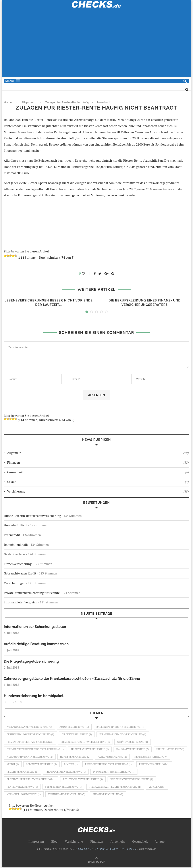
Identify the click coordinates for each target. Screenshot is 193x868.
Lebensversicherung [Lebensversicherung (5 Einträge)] (83, 765)
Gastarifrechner (14, 554)
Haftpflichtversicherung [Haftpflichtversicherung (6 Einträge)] (90, 750)
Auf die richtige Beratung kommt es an (36, 644)
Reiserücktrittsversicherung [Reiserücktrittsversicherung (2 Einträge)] (132, 780)
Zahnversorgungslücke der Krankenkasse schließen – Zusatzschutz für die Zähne (72, 679)
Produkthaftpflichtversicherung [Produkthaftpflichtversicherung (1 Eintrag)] (31, 780)
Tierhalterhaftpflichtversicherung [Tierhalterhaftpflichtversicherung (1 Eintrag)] (116, 787)
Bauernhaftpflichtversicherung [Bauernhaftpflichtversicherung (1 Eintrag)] (121, 727)
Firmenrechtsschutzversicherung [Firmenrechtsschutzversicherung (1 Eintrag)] (86, 742)
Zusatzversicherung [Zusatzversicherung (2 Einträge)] (108, 795)
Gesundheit (98, 472)
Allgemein (28, 102)
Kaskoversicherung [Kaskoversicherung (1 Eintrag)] (148, 757)
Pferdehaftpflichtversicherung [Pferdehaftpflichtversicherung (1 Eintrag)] (150, 765)
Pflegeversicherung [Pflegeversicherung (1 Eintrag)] (22, 772)
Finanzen (98, 462)
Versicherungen (14, 583)
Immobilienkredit (16, 545)
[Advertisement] (97, 45)
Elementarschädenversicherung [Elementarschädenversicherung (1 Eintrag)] (124, 734)
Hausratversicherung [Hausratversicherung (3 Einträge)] (133, 750)
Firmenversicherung (18, 564)
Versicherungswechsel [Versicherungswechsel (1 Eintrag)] (24, 795)
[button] (10, 81)
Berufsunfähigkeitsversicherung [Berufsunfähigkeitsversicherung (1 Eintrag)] (30, 734)
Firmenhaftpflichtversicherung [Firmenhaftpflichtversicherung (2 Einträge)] (30, 742)
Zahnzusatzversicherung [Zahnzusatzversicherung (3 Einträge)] (67, 795)
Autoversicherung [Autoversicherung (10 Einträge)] (74, 727)
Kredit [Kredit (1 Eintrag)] (53, 765)
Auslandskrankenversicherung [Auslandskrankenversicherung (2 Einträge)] (29, 727)
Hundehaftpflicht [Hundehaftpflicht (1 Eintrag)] (21, 757)
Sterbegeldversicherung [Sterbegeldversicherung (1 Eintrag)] (64, 787)
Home (8, 102)
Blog (54, 842)
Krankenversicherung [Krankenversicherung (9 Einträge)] (23, 765)
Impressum (36, 842)
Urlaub (98, 482)
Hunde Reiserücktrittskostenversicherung (32, 516)
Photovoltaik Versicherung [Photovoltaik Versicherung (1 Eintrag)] (104, 772)
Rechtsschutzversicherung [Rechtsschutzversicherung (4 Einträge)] (83, 780)
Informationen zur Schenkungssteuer (35, 627)
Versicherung (98, 491)
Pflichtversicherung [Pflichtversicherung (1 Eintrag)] (61, 772)
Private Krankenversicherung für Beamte (32, 593)
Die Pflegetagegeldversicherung (31, 661)
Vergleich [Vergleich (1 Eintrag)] (158, 787)
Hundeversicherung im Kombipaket (34, 696)
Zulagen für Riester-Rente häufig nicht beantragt (78, 102)
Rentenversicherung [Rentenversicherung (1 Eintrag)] (22, 787)
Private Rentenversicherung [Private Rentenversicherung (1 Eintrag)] (152, 772)
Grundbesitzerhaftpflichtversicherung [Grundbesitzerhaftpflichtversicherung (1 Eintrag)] (35, 750)
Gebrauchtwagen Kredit (20, 573)
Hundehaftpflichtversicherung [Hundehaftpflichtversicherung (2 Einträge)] (65, 757)
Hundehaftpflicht (16, 525)
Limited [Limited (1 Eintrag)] (112, 765)
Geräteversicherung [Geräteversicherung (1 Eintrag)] (133, 742)
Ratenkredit (12, 535)
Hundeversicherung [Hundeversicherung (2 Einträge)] (111, 757)
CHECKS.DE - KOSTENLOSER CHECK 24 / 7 (107, 850)
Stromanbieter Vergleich (20, 602)
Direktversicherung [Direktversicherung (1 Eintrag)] (77, 734)
